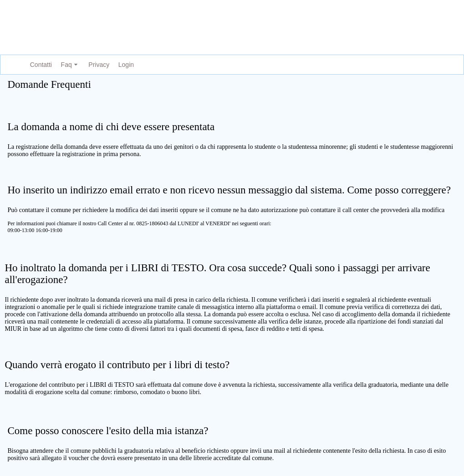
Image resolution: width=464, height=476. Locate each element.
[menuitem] (39, 65)
